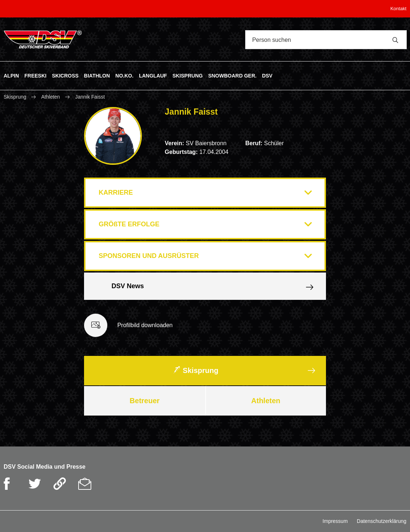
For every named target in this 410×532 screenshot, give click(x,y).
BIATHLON (97, 75)
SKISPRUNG (188, 75)
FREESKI (35, 75)
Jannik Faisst (90, 97)
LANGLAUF (153, 75)
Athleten (50, 97)
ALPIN (11, 75)
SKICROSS (65, 75)
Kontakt (398, 9)
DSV (267, 75)
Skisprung (16, 97)
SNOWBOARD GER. (232, 75)
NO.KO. (124, 75)
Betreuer (144, 401)
